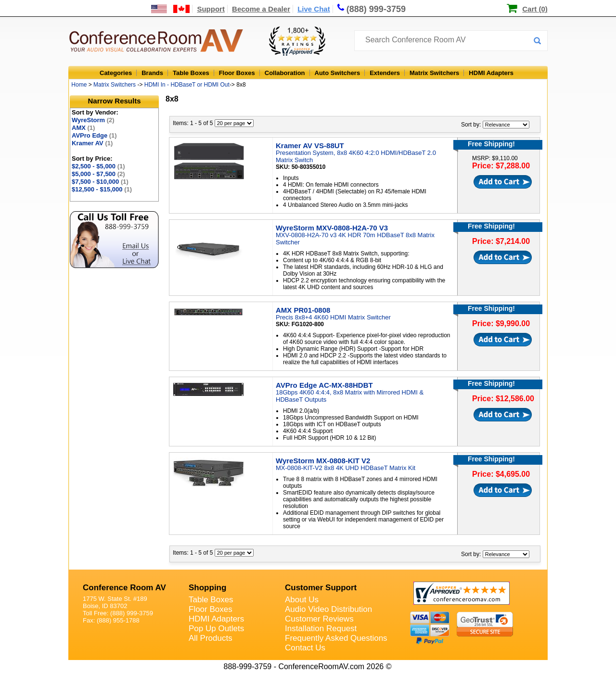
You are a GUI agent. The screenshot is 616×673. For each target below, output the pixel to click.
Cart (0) (535, 9)
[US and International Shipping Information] (171, 9)
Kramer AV (92, 143)
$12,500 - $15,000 (102, 189)
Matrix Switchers (434, 73)
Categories (116, 73)
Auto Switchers (338, 73)
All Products (211, 638)
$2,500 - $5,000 (98, 166)
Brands (152, 73)
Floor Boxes (237, 73)
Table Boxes (191, 73)
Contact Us (305, 648)
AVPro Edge (94, 135)
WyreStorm (93, 120)
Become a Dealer (261, 9)
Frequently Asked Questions (336, 638)
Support (211, 9)
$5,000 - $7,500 (98, 174)
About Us (302, 600)
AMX (83, 128)
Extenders (385, 73)
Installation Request (321, 629)
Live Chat (314, 9)
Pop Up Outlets (216, 629)
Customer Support (321, 588)
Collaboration (285, 73)
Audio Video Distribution (328, 609)
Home (79, 85)
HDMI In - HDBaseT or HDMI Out (187, 85)
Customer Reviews (319, 619)
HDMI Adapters (491, 73)
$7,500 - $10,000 (100, 182)
